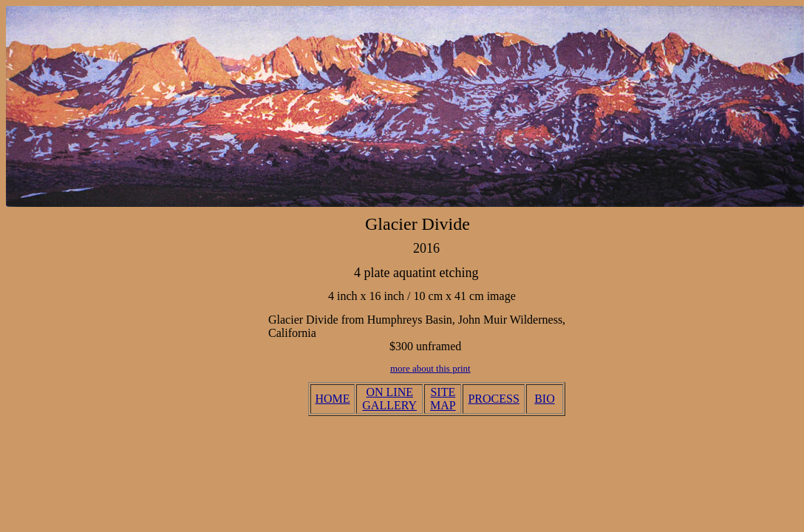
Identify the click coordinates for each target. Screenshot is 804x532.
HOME (333, 399)
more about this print (430, 368)
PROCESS (493, 399)
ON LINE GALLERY (389, 399)
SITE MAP (443, 399)
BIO (545, 399)
